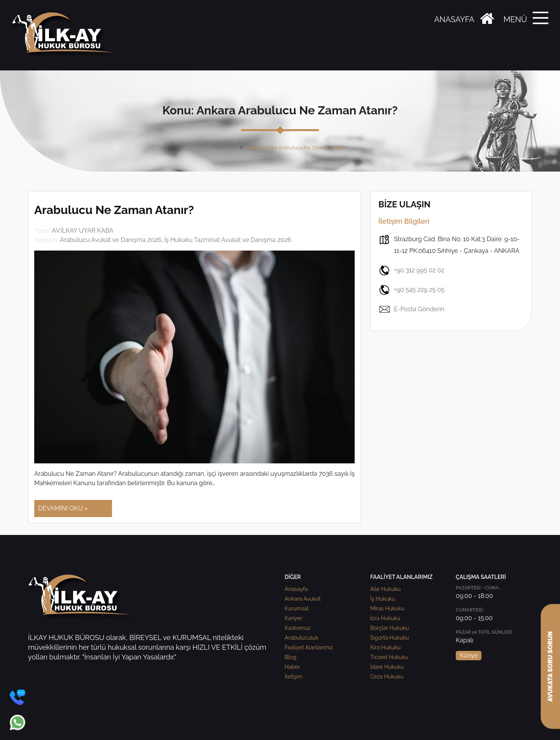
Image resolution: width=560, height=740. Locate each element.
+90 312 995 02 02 (411, 270)
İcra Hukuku (385, 618)
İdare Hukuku (387, 667)
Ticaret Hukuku (389, 657)
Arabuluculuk (302, 638)
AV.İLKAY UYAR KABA (83, 231)
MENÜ (515, 19)
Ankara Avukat (303, 599)
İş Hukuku (383, 599)
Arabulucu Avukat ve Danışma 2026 (111, 240)
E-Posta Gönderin (411, 309)
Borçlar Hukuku (390, 628)
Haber (292, 667)
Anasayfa (225, 148)
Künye (469, 655)
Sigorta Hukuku (389, 638)
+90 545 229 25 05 (411, 290)
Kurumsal (297, 608)
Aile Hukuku (385, 589)
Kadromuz (297, 628)
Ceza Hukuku (387, 677)
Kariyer (293, 618)
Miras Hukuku (387, 608)
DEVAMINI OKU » (63, 508)
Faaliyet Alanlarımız (309, 647)
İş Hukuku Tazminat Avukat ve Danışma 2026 (228, 240)
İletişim (294, 677)
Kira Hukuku (385, 647)
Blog (290, 657)
